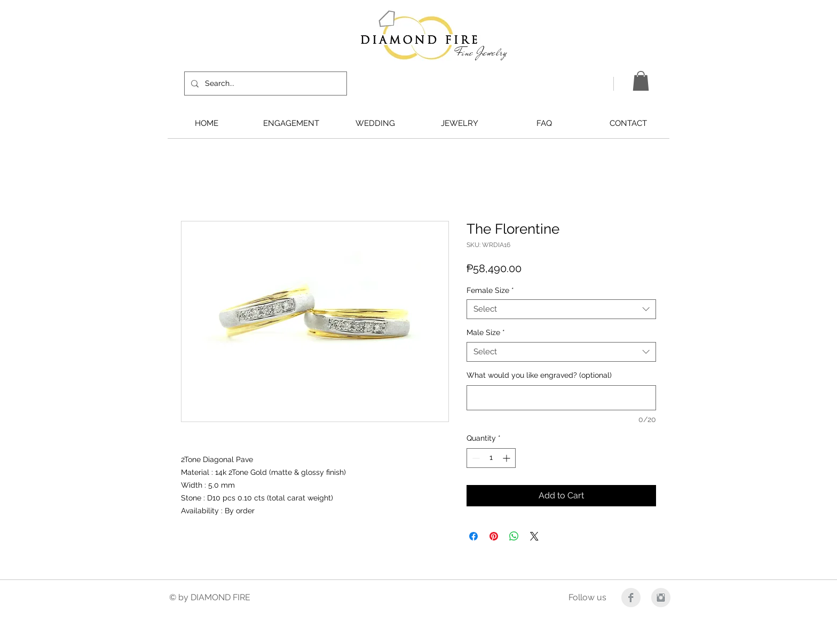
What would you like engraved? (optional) (539, 375)
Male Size (486, 332)
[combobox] (561, 309)
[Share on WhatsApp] (514, 536)
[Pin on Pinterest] (494, 536)
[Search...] (264, 84)
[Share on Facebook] (473, 536)
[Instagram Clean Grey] (661, 598)
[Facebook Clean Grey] (631, 598)
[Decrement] (475, 458)
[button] (641, 81)
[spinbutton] (491, 458)
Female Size (490, 290)
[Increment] (507, 458)
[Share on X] (534, 536)
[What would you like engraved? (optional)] (561, 398)
